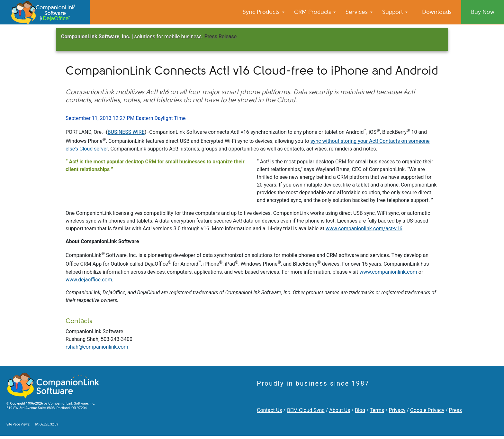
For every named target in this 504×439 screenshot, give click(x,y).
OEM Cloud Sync (306, 410)
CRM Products (315, 12)
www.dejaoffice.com (89, 280)
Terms (377, 410)
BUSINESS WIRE (126, 132)
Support (395, 12)
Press (455, 410)
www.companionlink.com (388, 272)
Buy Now (483, 12)
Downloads (437, 12)
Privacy (397, 410)
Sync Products (264, 12)
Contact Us (270, 410)
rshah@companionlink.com (97, 347)
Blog (360, 410)
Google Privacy (427, 410)
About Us (340, 410)
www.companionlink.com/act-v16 (364, 229)
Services (359, 12)
